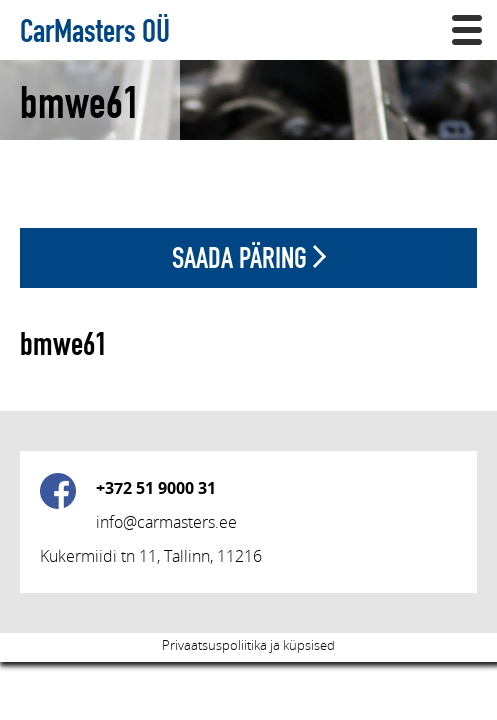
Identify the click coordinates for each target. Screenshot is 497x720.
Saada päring (249, 257)
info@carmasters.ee (166, 522)
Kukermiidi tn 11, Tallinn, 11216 (151, 556)
